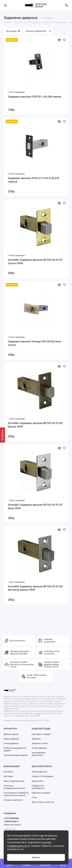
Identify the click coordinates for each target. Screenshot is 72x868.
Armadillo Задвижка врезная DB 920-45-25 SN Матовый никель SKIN (35, 588)
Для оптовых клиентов (43, 802)
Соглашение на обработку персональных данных (16, 794)
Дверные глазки (40, 743)
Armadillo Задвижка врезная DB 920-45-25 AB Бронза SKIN (35, 425)
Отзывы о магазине (13, 800)
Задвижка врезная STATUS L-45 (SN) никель (35, 97)
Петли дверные (11, 743)
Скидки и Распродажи (43, 776)
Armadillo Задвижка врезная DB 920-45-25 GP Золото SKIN (35, 262)
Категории (13, 31)
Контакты (8, 772)
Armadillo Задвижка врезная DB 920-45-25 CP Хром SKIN (35, 507)
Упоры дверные (39, 748)
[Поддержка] (67, 5)
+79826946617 (11, 821)
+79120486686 (11, 818)
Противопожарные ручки (16, 755)
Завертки (36, 739)
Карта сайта (38, 781)
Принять (36, 857)
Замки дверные (11, 739)
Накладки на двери (41, 734)
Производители (39, 772)
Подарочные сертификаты (38, 787)
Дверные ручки (11, 734)
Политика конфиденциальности (14, 787)
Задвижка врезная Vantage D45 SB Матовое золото (34, 343)
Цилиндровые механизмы (39, 754)
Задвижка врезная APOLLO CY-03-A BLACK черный (34, 180)
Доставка (8, 776)
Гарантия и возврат (41, 793)
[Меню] (5, 5)
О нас (34, 797)
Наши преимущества (14, 781)
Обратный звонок (12, 825)
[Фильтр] (3, 435)
